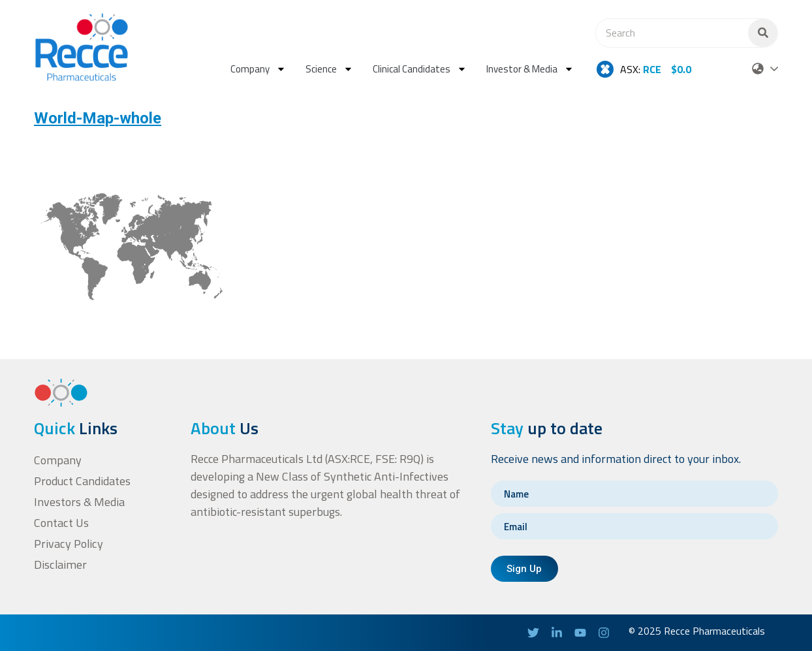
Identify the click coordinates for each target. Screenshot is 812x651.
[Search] (763, 33)
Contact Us (61, 523)
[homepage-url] (82, 47)
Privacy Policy (68, 544)
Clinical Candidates (420, 69)
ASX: (641, 69)
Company (258, 69)
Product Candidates (82, 481)
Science (329, 69)
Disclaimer (60, 564)
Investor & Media (530, 69)
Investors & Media (79, 502)
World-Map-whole (98, 118)
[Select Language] (774, 69)
